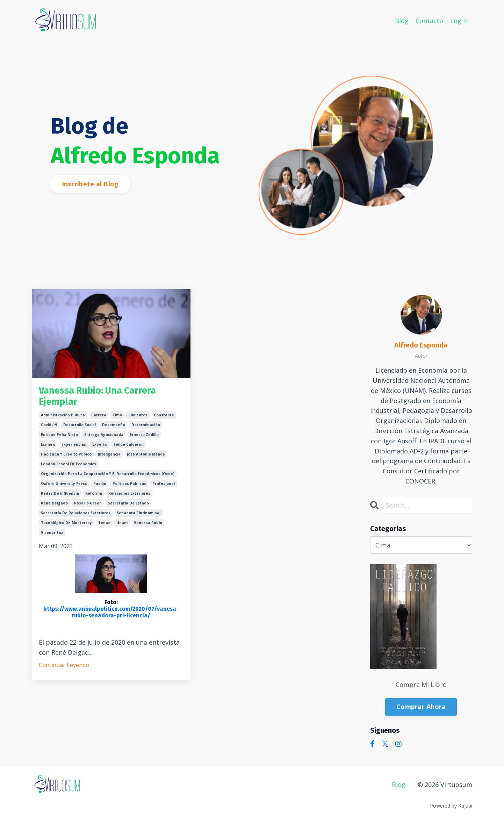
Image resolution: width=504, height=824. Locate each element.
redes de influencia (60, 496)
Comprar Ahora (421, 707)
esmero (48, 447)
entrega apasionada (104, 437)
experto (100, 447)
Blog (402, 20)
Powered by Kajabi (451, 806)
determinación (146, 428)
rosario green (88, 506)
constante (164, 418)
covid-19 (49, 428)
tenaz (104, 525)
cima (117, 418)
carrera (99, 418)
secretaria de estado (128, 506)
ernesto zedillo (144, 437)
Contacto (429, 20)
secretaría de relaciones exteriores (76, 516)
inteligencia (109, 457)
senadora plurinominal (139, 516)
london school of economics (69, 467)
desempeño (114, 428)
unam (122, 525)
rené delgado (54, 506)
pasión (100, 486)
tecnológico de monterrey (66, 525)
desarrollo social (80, 428)
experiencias (74, 447)
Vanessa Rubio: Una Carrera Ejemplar (105, 398)
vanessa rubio (148, 525)
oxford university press (64, 486)
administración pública (63, 418)
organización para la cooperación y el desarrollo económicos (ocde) (108, 477)
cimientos (138, 418)
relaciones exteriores (129, 496)
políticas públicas (129, 486)
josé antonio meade (146, 457)
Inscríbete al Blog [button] (90, 184)
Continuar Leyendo (64, 668)
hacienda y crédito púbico (66, 457)
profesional (164, 486)
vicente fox (52, 535)
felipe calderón (129, 447)
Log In (459, 20)
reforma (94, 496)
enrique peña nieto (59, 437)
